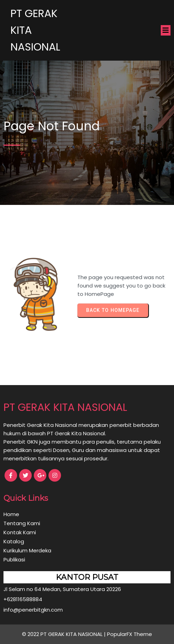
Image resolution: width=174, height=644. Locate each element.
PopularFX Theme (130, 634)
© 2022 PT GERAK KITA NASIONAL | (65, 634)
